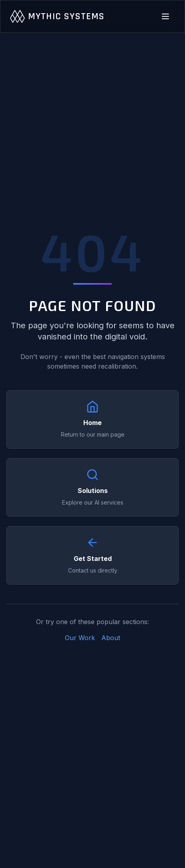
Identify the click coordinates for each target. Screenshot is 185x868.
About (111, 638)
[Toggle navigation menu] (165, 16)
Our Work (80, 638)
